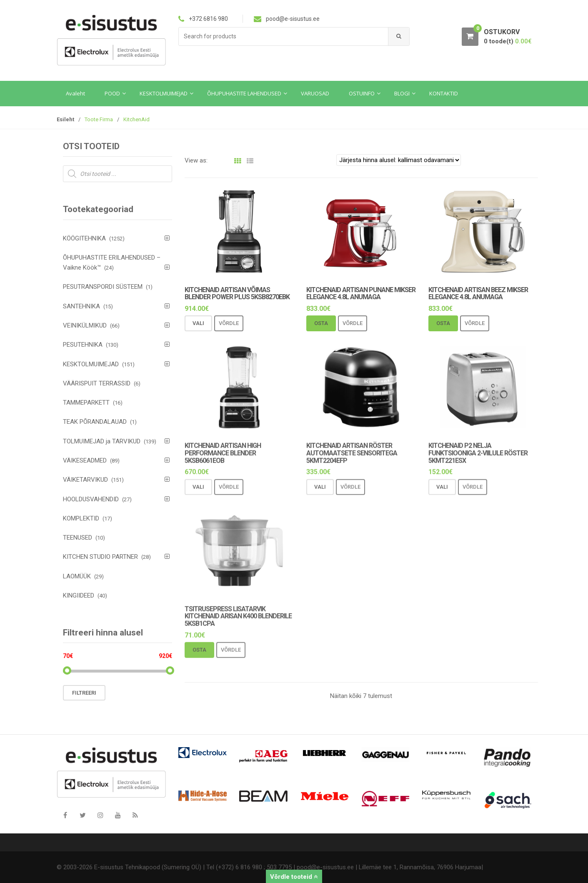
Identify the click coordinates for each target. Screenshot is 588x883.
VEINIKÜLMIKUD (85, 325)
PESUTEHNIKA (83, 345)
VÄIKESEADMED (85, 460)
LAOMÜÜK (77, 576)
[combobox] (284, 36)
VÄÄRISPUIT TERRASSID (97, 383)
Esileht (65, 119)
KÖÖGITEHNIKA (84, 238)
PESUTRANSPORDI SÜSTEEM (103, 287)
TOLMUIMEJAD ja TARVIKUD (102, 441)
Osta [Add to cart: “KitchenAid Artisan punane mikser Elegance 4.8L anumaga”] (321, 324)
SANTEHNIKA (81, 306)
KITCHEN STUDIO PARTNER (100, 557)
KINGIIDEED (79, 595)
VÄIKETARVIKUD (85, 480)
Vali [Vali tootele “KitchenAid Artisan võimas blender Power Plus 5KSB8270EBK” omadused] (198, 324)
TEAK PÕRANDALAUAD (95, 422)
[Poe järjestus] (399, 160)
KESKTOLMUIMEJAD (91, 364)
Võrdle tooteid (294, 877)
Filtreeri (84, 693)
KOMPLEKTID (81, 518)
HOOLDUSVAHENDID (91, 499)
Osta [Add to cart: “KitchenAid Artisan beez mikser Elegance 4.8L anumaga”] (443, 324)
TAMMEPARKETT (86, 403)
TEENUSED (78, 538)
